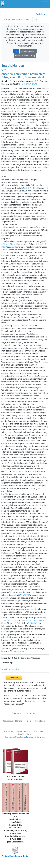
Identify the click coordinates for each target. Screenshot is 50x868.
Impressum (30, 713)
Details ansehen (28, 51)
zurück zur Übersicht (10, 669)
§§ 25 (43, 618)
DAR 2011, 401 (24, 415)
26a (9, 620)
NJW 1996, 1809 (36, 340)
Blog (29, 721)
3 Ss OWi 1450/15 (30, 84)
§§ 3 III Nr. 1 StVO (31, 188)
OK (16, 51)
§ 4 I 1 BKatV (22, 325)
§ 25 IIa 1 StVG (17, 651)
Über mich (16, 713)
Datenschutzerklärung (25, 56)
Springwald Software (35, 737)
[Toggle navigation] (45, 4)
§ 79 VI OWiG (24, 595)
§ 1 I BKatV (33, 623)
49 (45, 188)
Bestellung (41, 14)
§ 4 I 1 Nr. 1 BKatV (36, 620)
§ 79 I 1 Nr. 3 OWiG (21, 227)
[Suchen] (18, 20)
